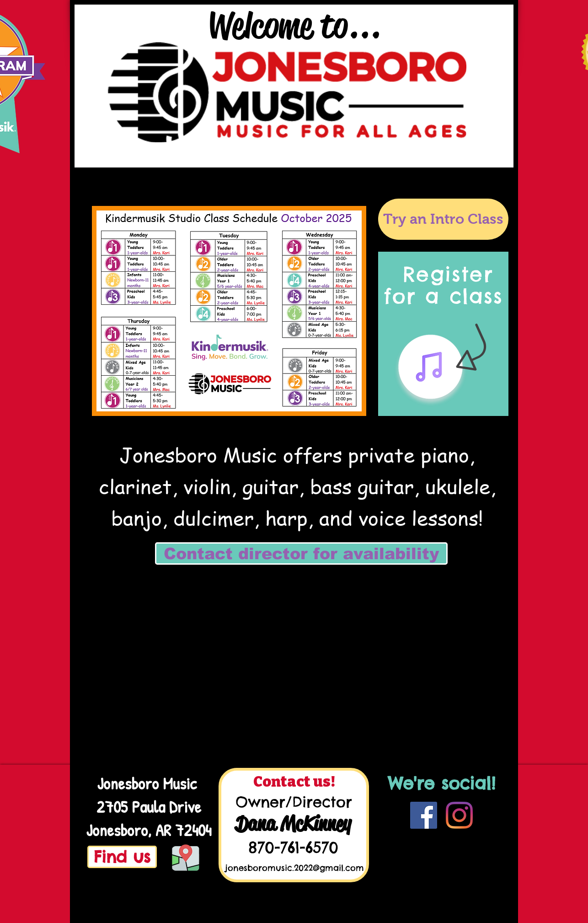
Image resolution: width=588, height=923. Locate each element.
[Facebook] (424, 815)
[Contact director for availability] (301, 553)
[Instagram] (459, 815)
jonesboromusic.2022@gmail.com (294, 868)
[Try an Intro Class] (443, 219)
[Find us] (122, 857)
